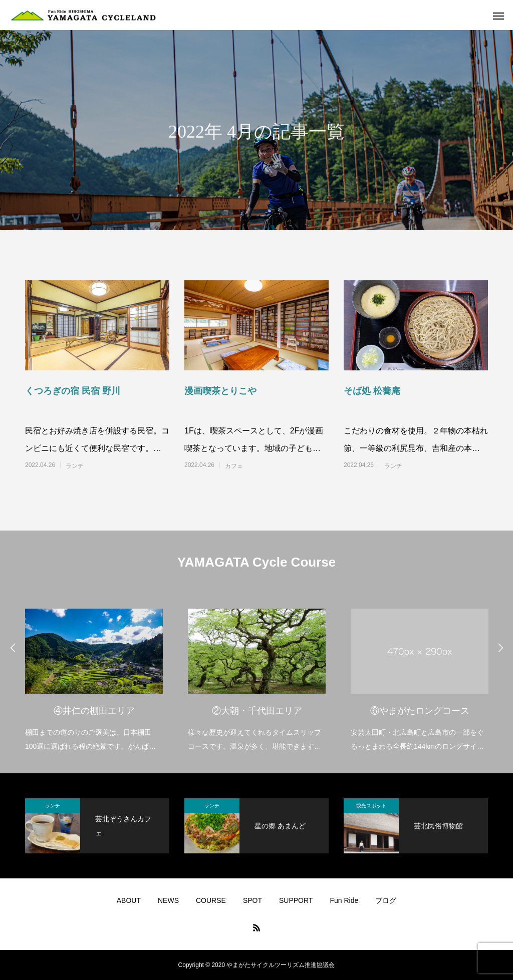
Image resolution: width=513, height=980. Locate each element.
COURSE (211, 900)
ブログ (386, 900)
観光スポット (371, 806)
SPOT (252, 900)
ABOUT (129, 900)
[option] (94, 673)
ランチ (75, 466)
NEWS (168, 900)
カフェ (234, 466)
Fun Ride (344, 900)
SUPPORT (296, 900)
